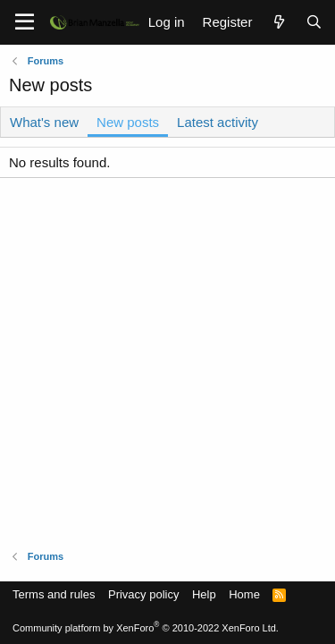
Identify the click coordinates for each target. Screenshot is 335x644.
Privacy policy (143, 594)
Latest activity (218, 122)
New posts (128, 122)
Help (204, 594)
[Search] (314, 22)
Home (244, 594)
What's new (44, 122)
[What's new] (278, 22)
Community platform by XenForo (146, 628)
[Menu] (25, 22)
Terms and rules (54, 594)
